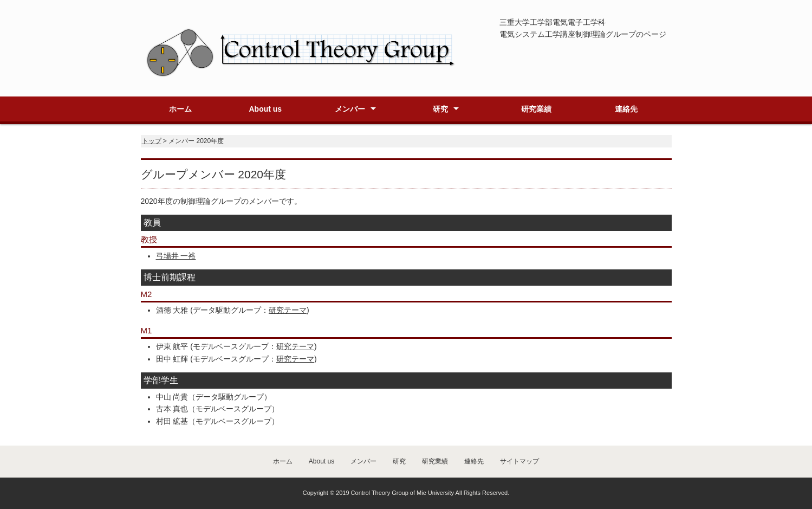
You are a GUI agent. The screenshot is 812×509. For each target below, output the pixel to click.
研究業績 (536, 109)
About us (265, 109)
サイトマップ (519, 461)
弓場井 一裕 (176, 256)
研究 (440, 109)
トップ (152, 141)
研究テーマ (288, 310)
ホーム (180, 109)
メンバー (350, 109)
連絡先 (626, 109)
